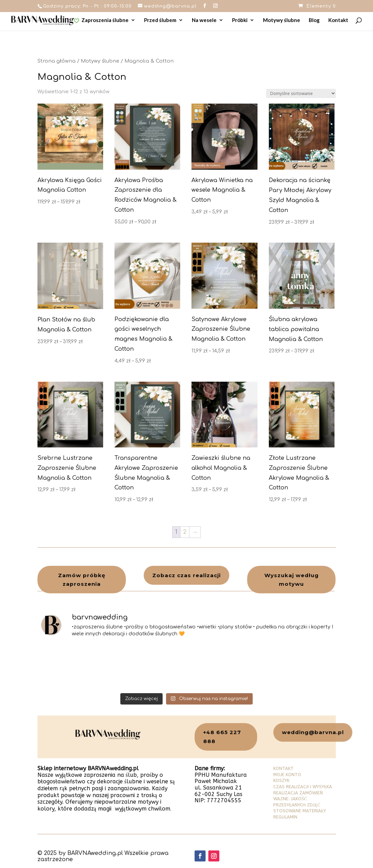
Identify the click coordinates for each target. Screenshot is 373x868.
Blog (314, 20)
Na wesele (204, 20)
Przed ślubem (160, 20)
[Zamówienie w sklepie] (301, 93)
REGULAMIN (285, 817)
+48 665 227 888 (222, 737)
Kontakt (338, 20)
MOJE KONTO (287, 775)
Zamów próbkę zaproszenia (82, 580)
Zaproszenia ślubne (101, 20)
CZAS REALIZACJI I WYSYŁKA (303, 787)
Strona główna (57, 61)
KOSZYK (281, 780)
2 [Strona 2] (185, 532)
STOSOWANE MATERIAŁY (300, 811)
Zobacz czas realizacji (186, 575)
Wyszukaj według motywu (292, 580)
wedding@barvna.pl (313, 732)
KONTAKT (283, 768)
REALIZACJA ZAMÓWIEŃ (298, 793)
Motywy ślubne (282, 20)
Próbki (240, 20)
